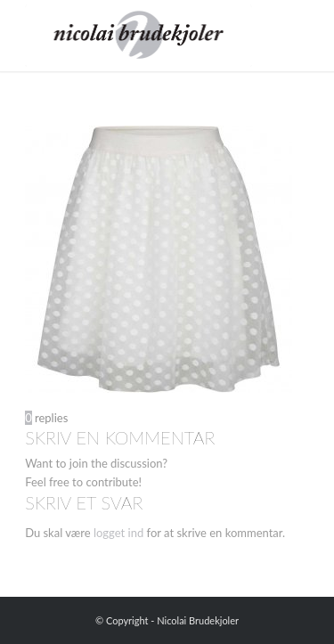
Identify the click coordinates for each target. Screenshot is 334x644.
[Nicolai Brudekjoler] (138, 36)
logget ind (118, 533)
